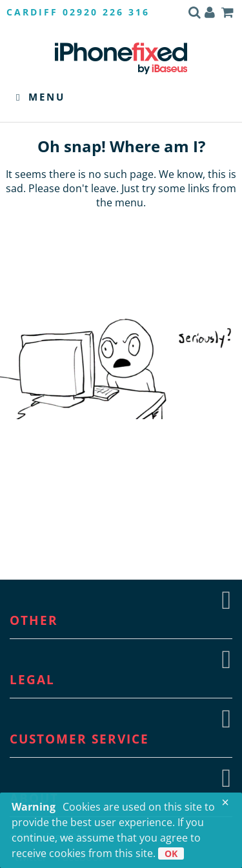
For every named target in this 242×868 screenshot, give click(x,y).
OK (171, 853)
